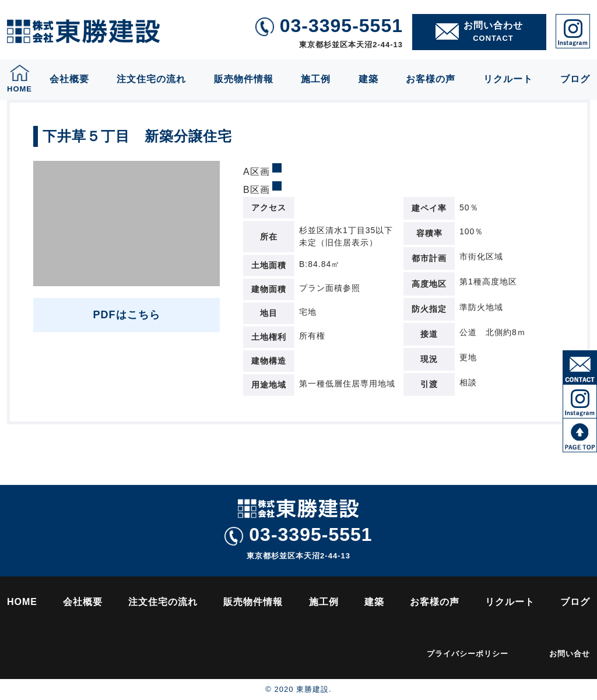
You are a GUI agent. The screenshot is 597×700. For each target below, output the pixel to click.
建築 (368, 79)
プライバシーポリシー (468, 654)
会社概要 (69, 79)
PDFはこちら (127, 315)
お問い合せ (570, 654)
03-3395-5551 (298, 535)
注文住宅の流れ (151, 79)
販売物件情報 (244, 79)
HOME (22, 602)
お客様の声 (431, 79)
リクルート (508, 79)
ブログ (575, 79)
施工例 (316, 79)
